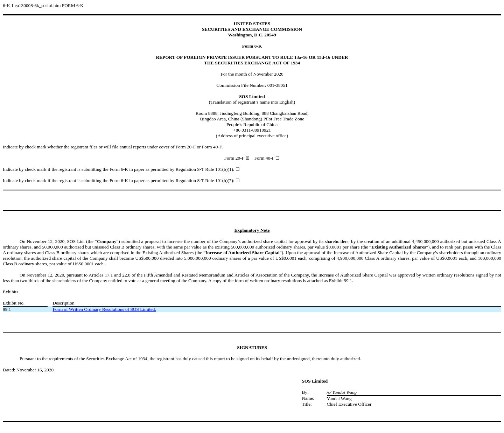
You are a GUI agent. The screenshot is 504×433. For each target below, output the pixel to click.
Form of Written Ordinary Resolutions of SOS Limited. (104, 309)
